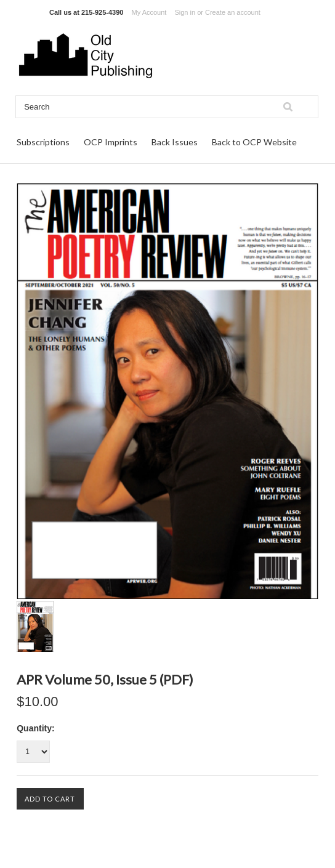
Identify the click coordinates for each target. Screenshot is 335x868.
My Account (149, 12)
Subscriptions (43, 142)
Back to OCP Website (254, 142)
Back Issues (175, 142)
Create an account (233, 12)
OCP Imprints (111, 142)
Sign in (185, 12)
